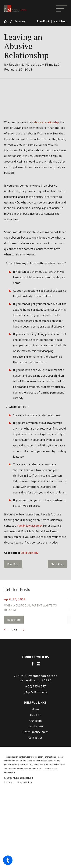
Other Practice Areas (35, 732)
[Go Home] (7, 22)
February (20, 21)
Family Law (36, 726)
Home (35, 709)
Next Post (57, 564)
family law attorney (30, 526)
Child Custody (29, 553)
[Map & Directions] (36, 692)
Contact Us (35, 738)
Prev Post (13, 564)
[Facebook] (33, 664)
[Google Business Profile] (38, 664)
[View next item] (22, 630)
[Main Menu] (61, 8)
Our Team (35, 721)
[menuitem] (35, 709)
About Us (36, 715)
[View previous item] (6, 630)
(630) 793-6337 (36, 686)
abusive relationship (46, 122)
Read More (14, 620)
